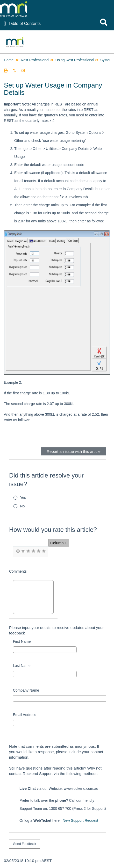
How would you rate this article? (53, 530)
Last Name (22, 666)
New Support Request (80, 820)
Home (9, 60)
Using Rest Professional (75, 60)
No (23, 506)
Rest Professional (35, 60)
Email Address (24, 715)
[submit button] (25, 844)
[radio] (18, 551)
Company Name (26, 690)
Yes (23, 498)
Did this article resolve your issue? (46, 480)
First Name (22, 641)
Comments (18, 571)
